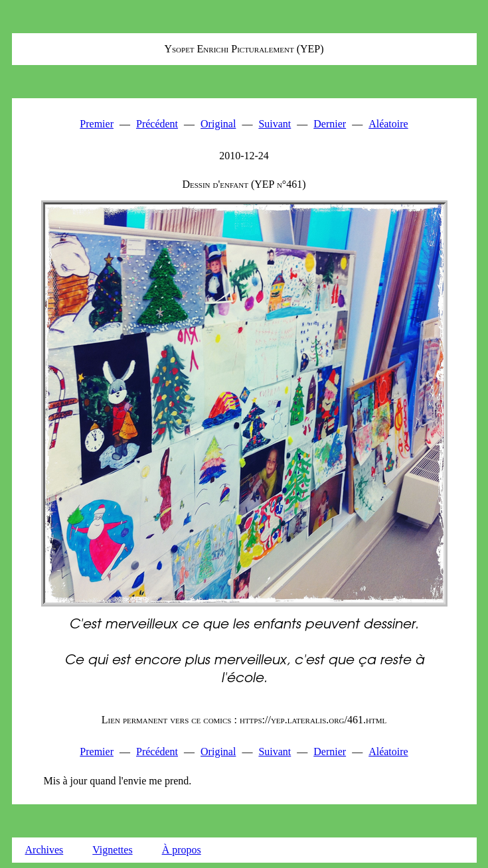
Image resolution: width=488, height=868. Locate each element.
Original (218, 124)
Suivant (275, 124)
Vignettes (112, 850)
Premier (97, 124)
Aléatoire (388, 124)
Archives (44, 850)
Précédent (157, 124)
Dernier (330, 124)
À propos (182, 850)
